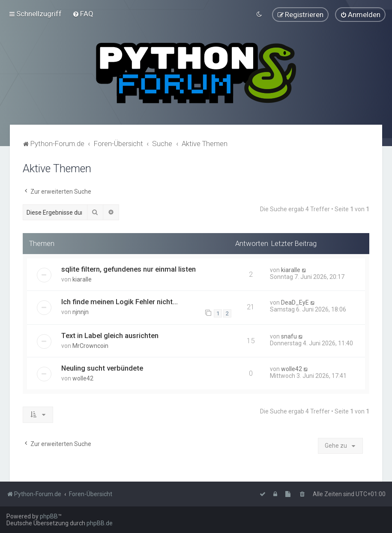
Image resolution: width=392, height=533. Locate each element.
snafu (289, 336)
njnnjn (81, 311)
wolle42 (83, 378)
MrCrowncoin (90, 345)
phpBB (49, 516)
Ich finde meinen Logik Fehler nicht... (120, 301)
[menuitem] (83, 14)
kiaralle (82, 279)
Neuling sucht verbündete (102, 368)
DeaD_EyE (295, 302)
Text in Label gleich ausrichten (110, 335)
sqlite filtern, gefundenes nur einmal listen (129, 269)
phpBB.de (100, 523)
